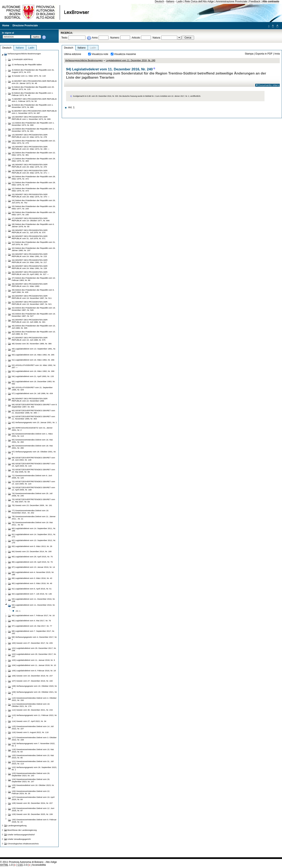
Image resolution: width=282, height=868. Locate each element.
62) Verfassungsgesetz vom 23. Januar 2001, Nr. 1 (34, 422)
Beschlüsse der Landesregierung (22, 830)
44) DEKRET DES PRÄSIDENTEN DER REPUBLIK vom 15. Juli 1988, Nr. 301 (30, 321)
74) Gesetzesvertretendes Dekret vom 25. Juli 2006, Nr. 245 (32, 495)
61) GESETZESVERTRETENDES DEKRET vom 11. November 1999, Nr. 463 (33, 418)
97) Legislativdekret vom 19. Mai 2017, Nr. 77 (32, 626)
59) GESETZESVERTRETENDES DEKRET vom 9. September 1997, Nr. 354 (34, 406)
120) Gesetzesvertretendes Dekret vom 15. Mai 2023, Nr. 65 (33, 756)
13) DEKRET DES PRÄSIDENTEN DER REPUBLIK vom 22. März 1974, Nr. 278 (30, 136)
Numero (115, 38)
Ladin (180, 1)
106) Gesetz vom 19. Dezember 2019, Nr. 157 (32, 676)
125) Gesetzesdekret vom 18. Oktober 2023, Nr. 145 (33, 786)
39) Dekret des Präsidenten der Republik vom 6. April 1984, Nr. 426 (33, 291)
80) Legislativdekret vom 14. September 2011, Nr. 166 (34, 529)
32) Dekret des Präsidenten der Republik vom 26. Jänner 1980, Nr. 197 (34, 249)
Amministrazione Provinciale (231, 1)
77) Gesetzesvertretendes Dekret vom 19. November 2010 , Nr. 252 (30, 512)
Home (6, 26)
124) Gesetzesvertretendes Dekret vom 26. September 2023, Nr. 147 (31, 780)
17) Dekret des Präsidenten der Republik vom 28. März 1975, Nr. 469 (34, 160)
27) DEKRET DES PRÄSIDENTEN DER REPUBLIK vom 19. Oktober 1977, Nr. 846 (31, 219)
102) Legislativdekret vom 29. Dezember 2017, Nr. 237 (34, 655)
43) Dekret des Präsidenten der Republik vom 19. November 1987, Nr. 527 (34, 315)
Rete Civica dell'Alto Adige (199, 1)
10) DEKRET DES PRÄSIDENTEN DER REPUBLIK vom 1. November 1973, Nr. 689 (31, 118)
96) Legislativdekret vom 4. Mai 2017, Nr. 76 (31, 621)
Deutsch (159, 1)
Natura (156, 38)
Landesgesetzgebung (17, 826)
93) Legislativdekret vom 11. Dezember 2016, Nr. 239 (33, 600)
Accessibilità (39, 865)
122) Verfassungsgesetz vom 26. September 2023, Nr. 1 (34, 768)
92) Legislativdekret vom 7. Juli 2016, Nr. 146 (32, 594)
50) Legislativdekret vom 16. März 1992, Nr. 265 (33, 355)
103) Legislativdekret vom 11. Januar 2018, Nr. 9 (33, 660)
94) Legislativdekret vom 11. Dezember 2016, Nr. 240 (33, 606)
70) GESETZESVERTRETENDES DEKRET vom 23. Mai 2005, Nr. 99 (33, 471)
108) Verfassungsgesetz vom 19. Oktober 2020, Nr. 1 (34, 687)
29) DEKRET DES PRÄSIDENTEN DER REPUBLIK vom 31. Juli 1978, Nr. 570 (30, 231)
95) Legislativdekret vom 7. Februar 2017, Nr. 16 (33, 615)
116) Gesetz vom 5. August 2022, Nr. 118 (30, 732)
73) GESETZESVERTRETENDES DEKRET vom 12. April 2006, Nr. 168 (33, 489)
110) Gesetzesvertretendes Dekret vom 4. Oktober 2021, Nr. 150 (34, 699)
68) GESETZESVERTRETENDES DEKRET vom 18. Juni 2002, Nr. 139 (33, 459)
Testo (64, 38)
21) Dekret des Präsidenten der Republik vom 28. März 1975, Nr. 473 (34, 184)
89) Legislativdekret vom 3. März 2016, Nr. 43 (32, 578)
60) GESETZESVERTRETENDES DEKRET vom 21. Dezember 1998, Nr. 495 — (33, 412)
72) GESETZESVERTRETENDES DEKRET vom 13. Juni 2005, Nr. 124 (33, 483)
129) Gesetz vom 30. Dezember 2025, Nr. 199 (32, 814)
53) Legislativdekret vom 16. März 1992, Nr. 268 (33, 371)
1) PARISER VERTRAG (22, 59)
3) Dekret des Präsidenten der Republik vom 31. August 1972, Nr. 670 (33, 71)
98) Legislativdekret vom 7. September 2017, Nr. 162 (33, 632)
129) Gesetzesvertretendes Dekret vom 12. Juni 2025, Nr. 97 (33, 809)
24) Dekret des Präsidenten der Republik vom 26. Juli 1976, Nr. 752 (34, 201)
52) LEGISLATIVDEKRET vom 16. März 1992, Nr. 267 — (34, 366)
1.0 (6, 865)
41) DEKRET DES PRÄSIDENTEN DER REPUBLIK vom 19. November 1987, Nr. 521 (32, 303)
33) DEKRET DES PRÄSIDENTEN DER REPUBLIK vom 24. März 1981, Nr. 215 (30, 255)
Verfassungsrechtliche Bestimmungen (84, 60)
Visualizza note (100, 54)
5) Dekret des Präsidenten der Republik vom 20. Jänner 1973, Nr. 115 (33, 88)
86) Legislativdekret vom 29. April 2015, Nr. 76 (32, 562)
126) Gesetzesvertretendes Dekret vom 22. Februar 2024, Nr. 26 (31, 792)
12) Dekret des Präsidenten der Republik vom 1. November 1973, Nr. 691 (33, 130)
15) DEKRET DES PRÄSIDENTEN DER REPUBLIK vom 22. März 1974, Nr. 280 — (31, 148)
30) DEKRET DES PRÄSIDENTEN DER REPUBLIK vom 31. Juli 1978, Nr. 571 (30, 237)
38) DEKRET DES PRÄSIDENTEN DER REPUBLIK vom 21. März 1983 (30, 285)
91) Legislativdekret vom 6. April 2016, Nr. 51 (32, 589)
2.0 (22, 865)
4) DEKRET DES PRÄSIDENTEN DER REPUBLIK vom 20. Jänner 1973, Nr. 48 (34, 82)
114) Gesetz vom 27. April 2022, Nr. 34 (29, 721)
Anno (95, 38)
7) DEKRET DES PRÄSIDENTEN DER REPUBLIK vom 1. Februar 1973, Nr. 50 (34, 100)
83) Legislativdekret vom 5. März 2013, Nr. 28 (32, 546)
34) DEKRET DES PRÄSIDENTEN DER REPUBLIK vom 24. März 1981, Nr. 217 (30, 261)
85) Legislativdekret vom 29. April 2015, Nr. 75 (32, 557)
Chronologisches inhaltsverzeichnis (23, 844)
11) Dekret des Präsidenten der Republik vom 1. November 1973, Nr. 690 (33, 124)
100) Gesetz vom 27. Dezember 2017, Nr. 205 (32, 643)
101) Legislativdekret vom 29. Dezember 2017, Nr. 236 (34, 649)
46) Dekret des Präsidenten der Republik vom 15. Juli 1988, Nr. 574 (34, 333)
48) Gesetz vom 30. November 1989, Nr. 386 (32, 344)
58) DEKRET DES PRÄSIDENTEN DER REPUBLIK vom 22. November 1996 (30, 400)
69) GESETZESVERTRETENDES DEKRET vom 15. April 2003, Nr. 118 (33, 465)
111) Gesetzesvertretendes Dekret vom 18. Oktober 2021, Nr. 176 (31, 705)
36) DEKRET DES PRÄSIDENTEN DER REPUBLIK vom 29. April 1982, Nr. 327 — (30, 273)
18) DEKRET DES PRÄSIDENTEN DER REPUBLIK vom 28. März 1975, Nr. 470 (30, 166)
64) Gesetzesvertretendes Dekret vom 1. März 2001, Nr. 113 (32, 435)
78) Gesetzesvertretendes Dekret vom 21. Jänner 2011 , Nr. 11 (34, 518)
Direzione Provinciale (25, 26)
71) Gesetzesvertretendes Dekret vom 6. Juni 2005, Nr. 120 (32, 477)
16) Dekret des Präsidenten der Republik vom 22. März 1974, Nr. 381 (34, 154)
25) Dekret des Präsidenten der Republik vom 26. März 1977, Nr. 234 (34, 207)
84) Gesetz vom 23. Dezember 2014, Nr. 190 (32, 551)
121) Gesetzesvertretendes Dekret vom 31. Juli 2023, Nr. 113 (33, 762)
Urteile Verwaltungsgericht (19, 839)
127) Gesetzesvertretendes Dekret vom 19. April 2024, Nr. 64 (33, 798)
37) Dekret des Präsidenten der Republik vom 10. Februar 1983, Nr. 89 (34, 279)
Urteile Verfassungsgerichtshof (21, 835)
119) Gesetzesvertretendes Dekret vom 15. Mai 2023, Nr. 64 (33, 750)
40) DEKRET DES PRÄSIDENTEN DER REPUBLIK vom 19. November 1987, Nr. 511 (32, 297)
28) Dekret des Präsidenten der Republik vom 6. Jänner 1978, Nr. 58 (33, 225)
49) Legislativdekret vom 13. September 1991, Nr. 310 (34, 350)
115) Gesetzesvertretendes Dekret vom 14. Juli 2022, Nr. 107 (33, 727)
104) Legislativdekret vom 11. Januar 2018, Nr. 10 (34, 665)
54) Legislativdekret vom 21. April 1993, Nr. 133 (33, 376)
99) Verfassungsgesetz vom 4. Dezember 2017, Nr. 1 (34, 638)
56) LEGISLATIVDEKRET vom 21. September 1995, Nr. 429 (32, 389)
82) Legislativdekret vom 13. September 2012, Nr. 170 (34, 541)
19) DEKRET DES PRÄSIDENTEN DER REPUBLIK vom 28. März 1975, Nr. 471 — (31, 172)
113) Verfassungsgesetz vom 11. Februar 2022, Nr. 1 (34, 716)
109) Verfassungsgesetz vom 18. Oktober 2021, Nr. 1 (34, 693)
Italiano (170, 1)
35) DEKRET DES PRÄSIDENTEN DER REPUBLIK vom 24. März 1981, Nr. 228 (30, 267)
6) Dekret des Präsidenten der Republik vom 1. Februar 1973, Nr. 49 (33, 94)
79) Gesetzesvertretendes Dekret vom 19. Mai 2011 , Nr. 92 (32, 524)
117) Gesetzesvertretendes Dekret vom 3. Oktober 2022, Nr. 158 (34, 739)
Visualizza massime (125, 54)
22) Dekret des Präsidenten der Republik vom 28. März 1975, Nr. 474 (34, 190)
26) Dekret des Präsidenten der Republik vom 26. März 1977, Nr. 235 (34, 213)
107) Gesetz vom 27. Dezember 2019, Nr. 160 (32, 681)
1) (154, 68)
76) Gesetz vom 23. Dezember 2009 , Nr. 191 (32, 505)
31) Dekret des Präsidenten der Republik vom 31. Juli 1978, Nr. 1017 (34, 243)
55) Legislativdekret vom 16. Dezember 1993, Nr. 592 (33, 383)
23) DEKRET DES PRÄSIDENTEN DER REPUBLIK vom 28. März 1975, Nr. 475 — (31, 195)
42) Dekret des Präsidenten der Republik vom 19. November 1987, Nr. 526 (34, 309)
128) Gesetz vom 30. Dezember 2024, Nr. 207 (32, 803)
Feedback (255, 1)
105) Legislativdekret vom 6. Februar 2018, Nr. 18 (34, 671)
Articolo (136, 38)
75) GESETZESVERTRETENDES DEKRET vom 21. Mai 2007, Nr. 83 (33, 500)
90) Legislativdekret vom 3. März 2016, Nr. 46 (32, 583)
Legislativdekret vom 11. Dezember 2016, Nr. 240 (131, 60)
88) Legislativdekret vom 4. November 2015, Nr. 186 (33, 573)
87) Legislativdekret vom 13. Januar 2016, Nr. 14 (33, 567)
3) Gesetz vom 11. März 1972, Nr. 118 (29, 76)
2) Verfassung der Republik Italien (27, 65)
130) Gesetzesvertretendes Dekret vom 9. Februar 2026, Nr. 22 (34, 821)
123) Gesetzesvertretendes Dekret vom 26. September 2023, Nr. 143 (31, 774)
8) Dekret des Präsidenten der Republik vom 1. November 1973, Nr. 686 (33, 106)
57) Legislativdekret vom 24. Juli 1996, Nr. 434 (32, 393)
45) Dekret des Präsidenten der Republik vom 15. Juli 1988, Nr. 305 (34, 327)
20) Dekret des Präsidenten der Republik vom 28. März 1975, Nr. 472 (34, 178)
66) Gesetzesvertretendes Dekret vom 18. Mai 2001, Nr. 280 (32, 447)
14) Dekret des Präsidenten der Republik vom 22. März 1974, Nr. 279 (34, 142)
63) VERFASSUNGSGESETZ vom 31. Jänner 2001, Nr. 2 (32, 429)
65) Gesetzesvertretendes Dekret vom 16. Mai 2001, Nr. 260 (32, 441)
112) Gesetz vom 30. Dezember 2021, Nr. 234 (32, 710)
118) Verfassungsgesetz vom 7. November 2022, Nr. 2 (33, 745)
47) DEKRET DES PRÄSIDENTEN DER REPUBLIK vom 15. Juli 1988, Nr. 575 (30, 339)
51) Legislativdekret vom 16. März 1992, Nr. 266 (33, 360)
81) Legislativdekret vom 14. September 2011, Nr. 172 (34, 535)
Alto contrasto (271, 1)
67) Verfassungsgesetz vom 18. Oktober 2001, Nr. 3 (34, 453)
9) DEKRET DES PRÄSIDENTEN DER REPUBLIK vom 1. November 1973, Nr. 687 (34, 112)
